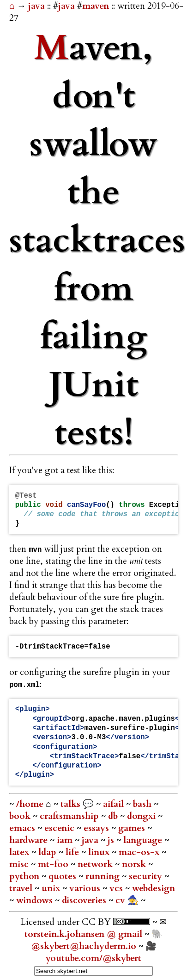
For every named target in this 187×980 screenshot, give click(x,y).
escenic (60, 828)
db (114, 816)
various (86, 888)
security (147, 876)
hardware (30, 840)
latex (20, 852)
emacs (23, 828)
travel (22, 888)
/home (30, 804)
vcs (117, 888)
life (73, 852)
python (25, 876)
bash (143, 804)
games (133, 828)
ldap (48, 852)
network (96, 864)
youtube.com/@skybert (93, 958)
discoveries (85, 900)
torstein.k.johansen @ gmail (84, 934)
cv (121, 900)
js (112, 840)
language (144, 840)
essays (97, 828)
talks (70, 804)
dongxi (142, 816)
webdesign (154, 888)
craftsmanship (70, 816)
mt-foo (54, 864)
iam (66, 840)
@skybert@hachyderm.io (84, 946)
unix (52, 888)
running (104, 876)
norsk (135, 864)
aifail (115, 804)
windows (36, 900)
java (38, 6)
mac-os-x (140, 852)
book (21, 816)
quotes (63, 876)
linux (100, 852)
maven (96, 6)
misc (20, 864)
